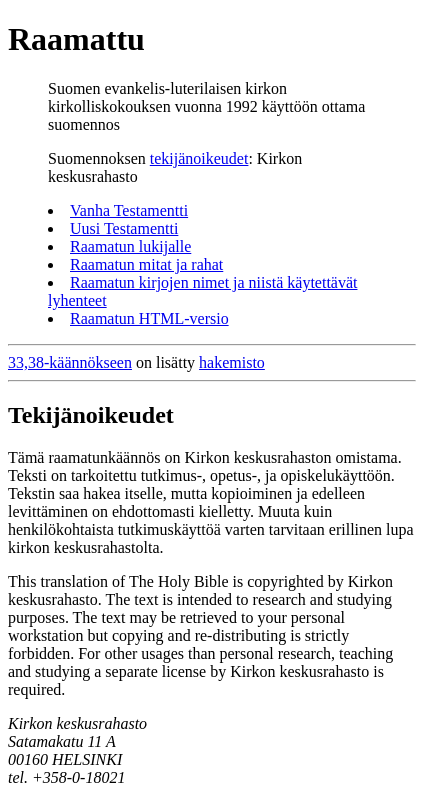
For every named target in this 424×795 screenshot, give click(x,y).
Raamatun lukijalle (130, 246)
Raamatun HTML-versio (149, 318)
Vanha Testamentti (129, 210)
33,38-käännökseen (70, 362)
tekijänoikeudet (199, 158)
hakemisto (232, 362)
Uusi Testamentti (124, 228)
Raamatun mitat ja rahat (146, 264)
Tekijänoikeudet (91, 415)
